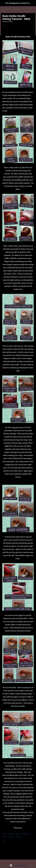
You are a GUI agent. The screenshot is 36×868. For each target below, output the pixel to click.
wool (18, 837)
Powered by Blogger (18, 865)
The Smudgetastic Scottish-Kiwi (18, 3)
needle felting (25, 834)
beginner (11, 834)
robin (5, 837)
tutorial (12, 837)
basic (5, 834)
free (17, 834)
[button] (3, 26)
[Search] (33, 3)
